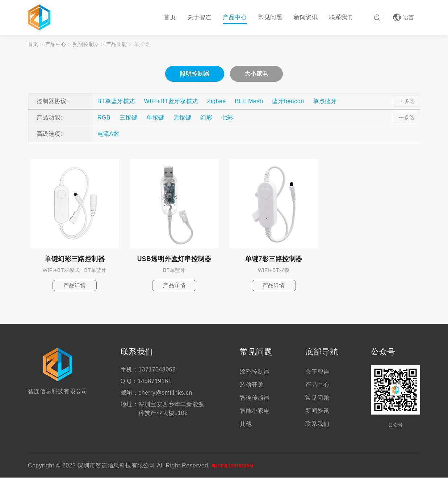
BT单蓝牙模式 (116, 102)
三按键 (128, 118)
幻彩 (206, 118)
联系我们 (340, 17)
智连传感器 (255, 399)
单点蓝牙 (325, 102)
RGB (104, 118)
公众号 (383, 354)
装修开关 (252, 386)
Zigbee (217, 102)
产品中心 (234, 17)
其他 (246, 425)
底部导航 (322, 354)
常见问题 (269, 17)
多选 (405, 102)
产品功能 (117, 45)
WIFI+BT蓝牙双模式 (171, 102)
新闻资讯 (305, 17)
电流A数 (108, 135)
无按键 (182, 118)
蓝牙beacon (288, 102)
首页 (169, 17)
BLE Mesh (249, 102)
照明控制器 (86, 45)
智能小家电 (255, 412)
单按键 (142, 45)
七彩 (227, 118)
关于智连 (198, 17)
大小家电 (256, 74)
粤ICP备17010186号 (233, 467)
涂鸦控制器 (255, 373)
